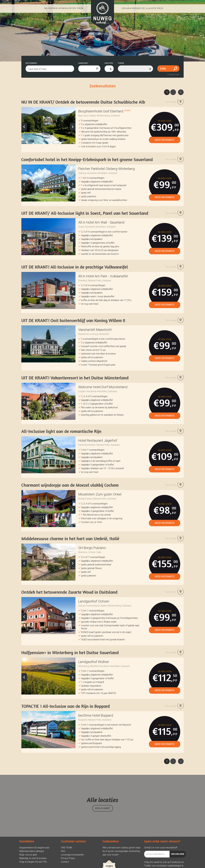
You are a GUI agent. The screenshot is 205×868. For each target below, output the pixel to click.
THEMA (121, 63)
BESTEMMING (31, 63)
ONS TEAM (66, 846)
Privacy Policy (68, 856)
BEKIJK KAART (103, 806)
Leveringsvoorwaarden (72, 853)
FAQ (63, 849)
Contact (65, 860)
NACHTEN (109, 63)
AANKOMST (83, 63)
